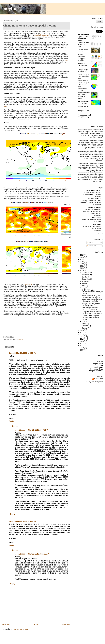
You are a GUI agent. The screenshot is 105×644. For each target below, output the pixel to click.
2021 (82, 266)
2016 (82, 335)
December (86, 273)
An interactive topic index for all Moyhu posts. (84, 37)
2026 (82, 255)
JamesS (12, 353)
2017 (82, 332)
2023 (82, 262)
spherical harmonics (41, 35)
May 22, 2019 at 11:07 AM (39, 554)
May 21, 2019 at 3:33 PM (26, 353)
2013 (82, 341)
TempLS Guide (84, 111)
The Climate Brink (95, 199)
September (86, 279)
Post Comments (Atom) (21, 629)
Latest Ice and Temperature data (83, 44)
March (84, 324)
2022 (82, 264)
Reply (11, 421)
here (66, 60)
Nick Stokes (20, 430)
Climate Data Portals (83, 50)
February (85, 326)
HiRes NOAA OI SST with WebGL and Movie (84, 95)
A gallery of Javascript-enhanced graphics (82, 57)
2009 (82, 350)
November (86, 275)
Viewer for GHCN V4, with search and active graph (91, 297)
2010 (82, 348)
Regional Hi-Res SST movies (84, 102)
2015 (82, 337)
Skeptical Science (95, 207)
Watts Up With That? (94, 190)
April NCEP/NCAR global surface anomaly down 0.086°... (90, 318)
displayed (28, 284)
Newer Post (6, 625)
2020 (82, 268)
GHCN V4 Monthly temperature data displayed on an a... (92, 292)
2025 (82, 257)
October (85, 277)
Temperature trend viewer (83, 64)
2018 (82, 330)
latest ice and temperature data (91, 131)
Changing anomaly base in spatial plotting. (91, 305)
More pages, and (84, 116)
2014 (82, 339)
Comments (92, 246)
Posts (90, 243)
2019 (82, 270)
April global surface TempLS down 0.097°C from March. (92, 313)
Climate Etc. (97, 218)
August (85, 281)
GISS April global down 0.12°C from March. (90, 309)
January (85, 328)
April (84, 321)
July (84, 283)
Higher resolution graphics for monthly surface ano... (92, 301)
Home (36, 625)
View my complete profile (94, 382)
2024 (82, 259)
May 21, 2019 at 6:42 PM (38, 430)
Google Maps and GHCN (83, 70)
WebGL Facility (84, 106)
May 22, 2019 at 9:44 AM (26, 521)
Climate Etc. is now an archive (91, 220)
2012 (82, 343)
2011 (82, 345)
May (84, 288)
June (84, 286)
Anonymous (83, 140)
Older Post (66, 625)
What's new (97, 224)
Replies (15, 426)
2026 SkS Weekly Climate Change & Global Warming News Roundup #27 (92, 211)
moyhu (9, 9)
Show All (100, 234)
